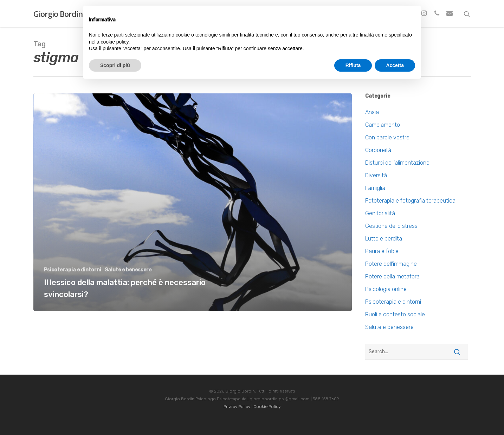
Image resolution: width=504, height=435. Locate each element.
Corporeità (378, 150)
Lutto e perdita (384, 239)
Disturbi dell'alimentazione (397, 163)
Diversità (376, 175)
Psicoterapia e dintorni (73, 270)
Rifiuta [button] (353, 65)
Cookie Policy (267, 407)
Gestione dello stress (391, 226)
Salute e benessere (128, 270)
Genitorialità (380, 213)
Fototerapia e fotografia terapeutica (410, 201)
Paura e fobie (382, 251)
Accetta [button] (395, 65)
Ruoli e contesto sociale (395, 314)
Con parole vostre (387, 137)
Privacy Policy (237, 407)
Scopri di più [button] (115, 65)
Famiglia (375, 188)
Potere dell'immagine (391, 264)
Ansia (372, 112)
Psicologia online (386, 289)
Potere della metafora (392, 276)
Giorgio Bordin (58, 14)
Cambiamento (383, 125)
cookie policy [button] (114, 42)
